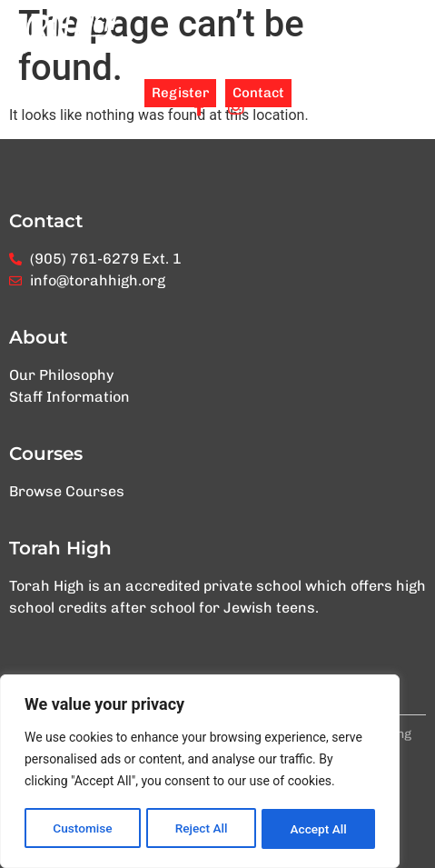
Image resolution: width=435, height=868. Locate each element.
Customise (82, 829)
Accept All (319, 829)
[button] (411, 35)
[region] (200, 773)
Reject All (201, 829)
